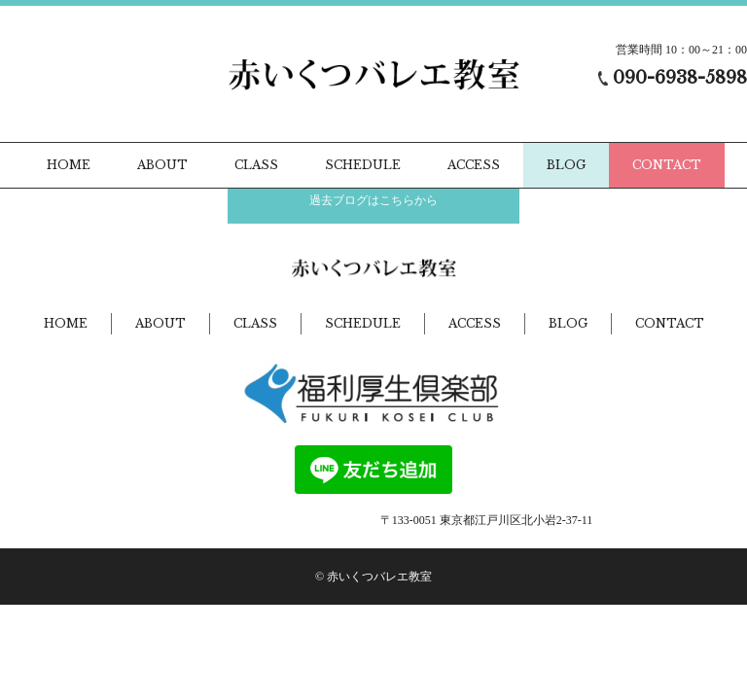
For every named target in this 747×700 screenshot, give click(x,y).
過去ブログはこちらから (373, 200)
